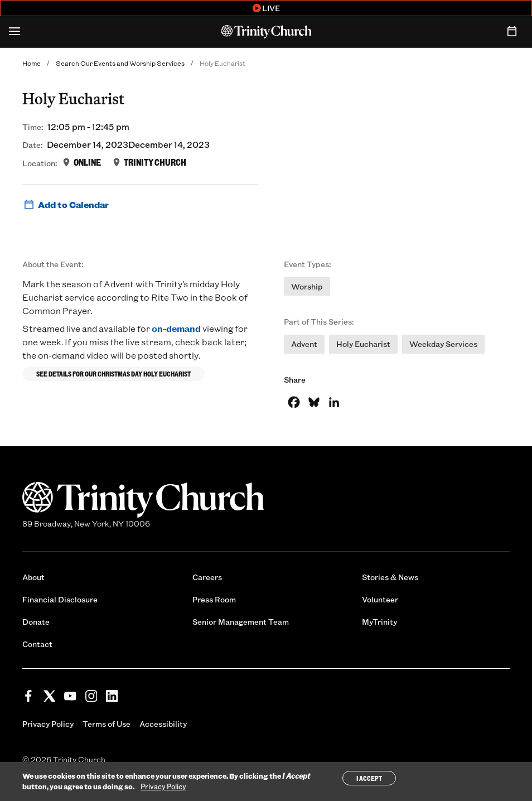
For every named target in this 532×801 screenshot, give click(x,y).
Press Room (214, 599)
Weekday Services (443, 344)
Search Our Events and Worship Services (120, 63)
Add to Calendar (66, 205)
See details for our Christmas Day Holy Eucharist (113, 374)
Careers (207, 577)
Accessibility (163, 724)
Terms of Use (107, 724)
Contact (37, 644)
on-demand (176, 328)
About (33, 577)
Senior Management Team (241, 622)
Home (32, 63)
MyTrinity (379, 622)
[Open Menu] (14, 32)
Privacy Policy (48, 724)
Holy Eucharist (363, 344)
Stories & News (390, 577)
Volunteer (380, 599)
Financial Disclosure (60, 599)
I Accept (369, 778)
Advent (304, 344)
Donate (36, 622)
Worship (307, 286)
